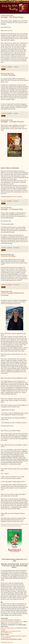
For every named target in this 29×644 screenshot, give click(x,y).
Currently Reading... (9, 75)
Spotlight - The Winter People (12, 17)
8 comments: (16, 201)
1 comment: (16, 67)
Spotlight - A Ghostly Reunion (12, 122)
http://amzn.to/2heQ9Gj (16, 197)
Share (3, 69)
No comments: (16, 248)
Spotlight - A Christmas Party (12, 209)
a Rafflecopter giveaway (7, 642)
